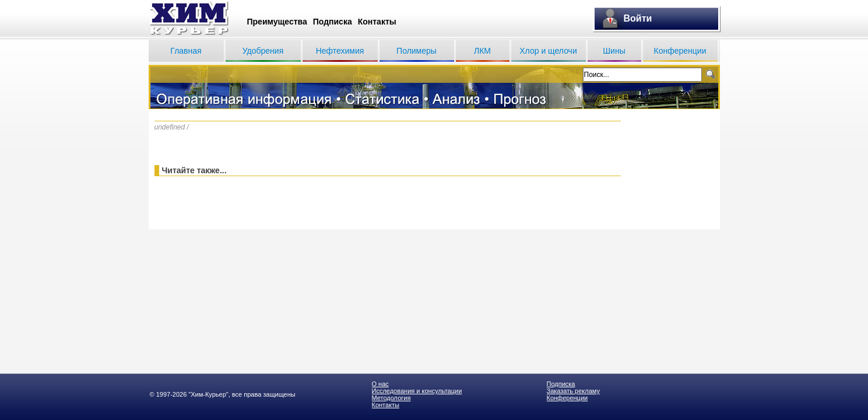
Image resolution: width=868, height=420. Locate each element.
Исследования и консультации (417, 391)
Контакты (377, 22)
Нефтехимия (340, 51)
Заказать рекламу (573, 391)
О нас (380, 384)
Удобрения (263, 51)
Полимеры (417, 51)
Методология (391, 398)
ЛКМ (482, 51)
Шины (614, 51)
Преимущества (277, 22)
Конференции (680, 51)
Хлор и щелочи (548, 51)
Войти (638, 18)
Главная (186, 51)
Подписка (333, 22)
